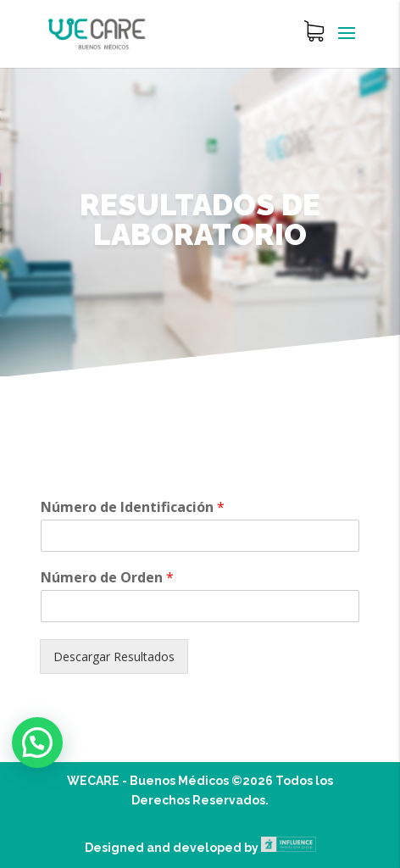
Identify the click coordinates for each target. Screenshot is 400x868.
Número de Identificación (133, 507)
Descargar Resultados (114, 657)
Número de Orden (107, 578)
